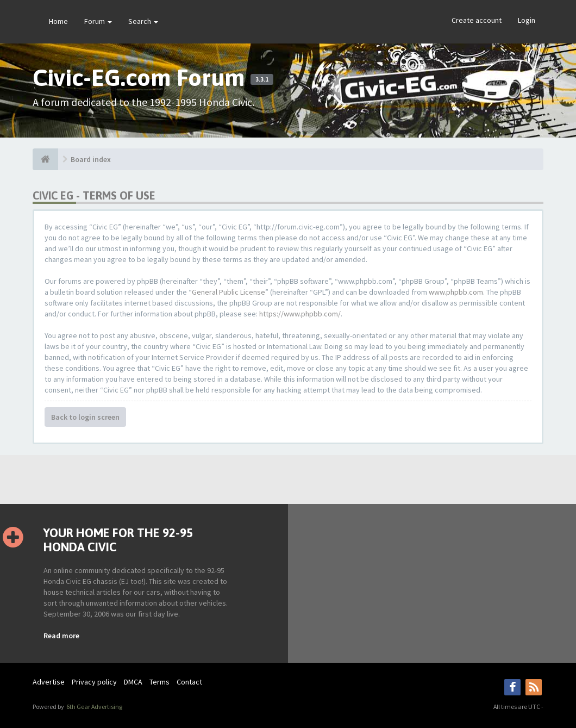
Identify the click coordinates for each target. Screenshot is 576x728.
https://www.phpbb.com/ (300, 314)
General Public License (228, 292)
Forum (98, 21)
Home (58, 21)
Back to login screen (85, 417)
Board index (91, 159)
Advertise (49, 682)
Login (527, 20)
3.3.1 (262, 79)
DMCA (133, 682)
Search (143, 21)
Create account (477, 20)
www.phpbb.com (456, 292)
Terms (159, 682)
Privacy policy (94, 682)
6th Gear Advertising (94, 707)
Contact (189, 682)
